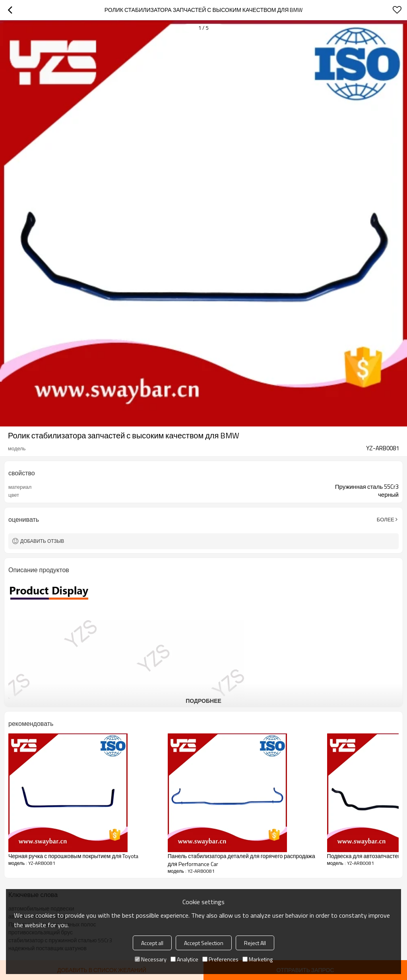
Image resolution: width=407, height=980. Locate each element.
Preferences (220, 959)
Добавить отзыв (42, 541)
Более (386, 519)
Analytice (184, 959)
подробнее (203, 701)
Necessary (151, 959)
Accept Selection (204, 943)
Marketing (258, 959)
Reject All (255, 943)
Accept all (152, 943)
